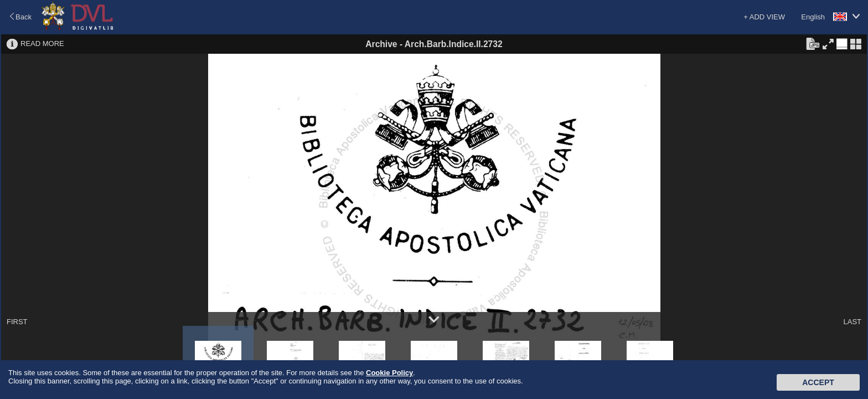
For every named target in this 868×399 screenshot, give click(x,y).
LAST (852, 322)
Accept (818, 382)
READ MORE (42, 44)
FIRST (17, 322)
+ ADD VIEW (764, 17)
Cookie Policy (389, 373)
